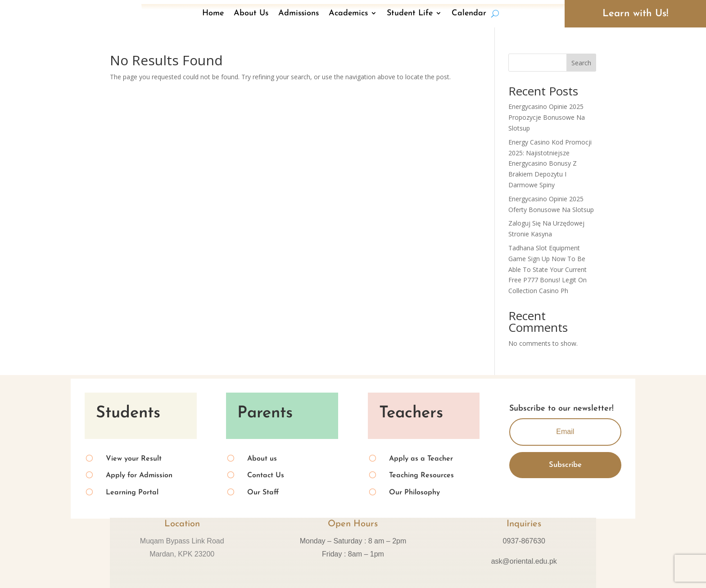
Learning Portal (132, 493)
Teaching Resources (421, 475)
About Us (251, 13)
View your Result (134, 459)
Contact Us (266, 475)
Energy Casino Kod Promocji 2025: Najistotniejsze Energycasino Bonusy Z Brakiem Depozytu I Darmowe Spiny (550, 163)
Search (581, 63)
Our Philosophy (414, 493)
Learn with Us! (635, 14)
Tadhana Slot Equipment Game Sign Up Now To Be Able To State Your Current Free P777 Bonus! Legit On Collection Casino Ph (548, 269)
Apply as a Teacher (421, 459)
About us (262, 459)
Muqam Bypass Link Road (182, 541)
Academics (348, 13)
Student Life (410, 13)
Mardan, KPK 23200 (182, 554)
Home (213, 13)
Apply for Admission (139, 475)
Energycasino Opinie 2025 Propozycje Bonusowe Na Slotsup (547, 117)
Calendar (469, 13)
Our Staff (263, 493)
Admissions (299, 13)
